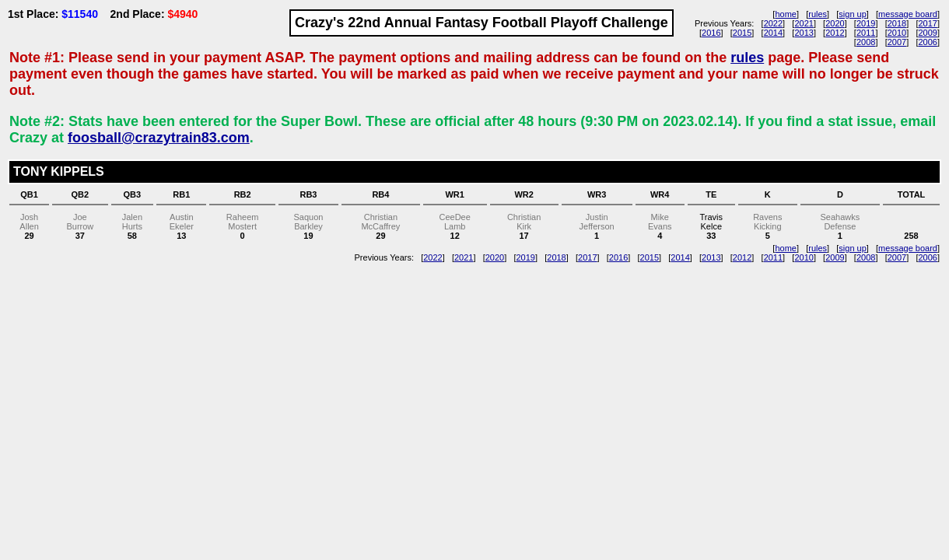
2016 (711, 33)
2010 (897, 33)
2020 (835, 23)
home (786, 14)
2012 (835, 33)
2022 (773, 23)
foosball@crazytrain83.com (159, 138)
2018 (897, 23)
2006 (927, 42)
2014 (773, 33)
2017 (927, 23)
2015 (742, 33)
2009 (927, 33)
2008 (866, 42)
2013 (804, 33)
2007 (897, 42)
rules (818, 14)
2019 (866, 23)
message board (908, 14)
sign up (852, 14)
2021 (804, 23)
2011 (866, 33)
